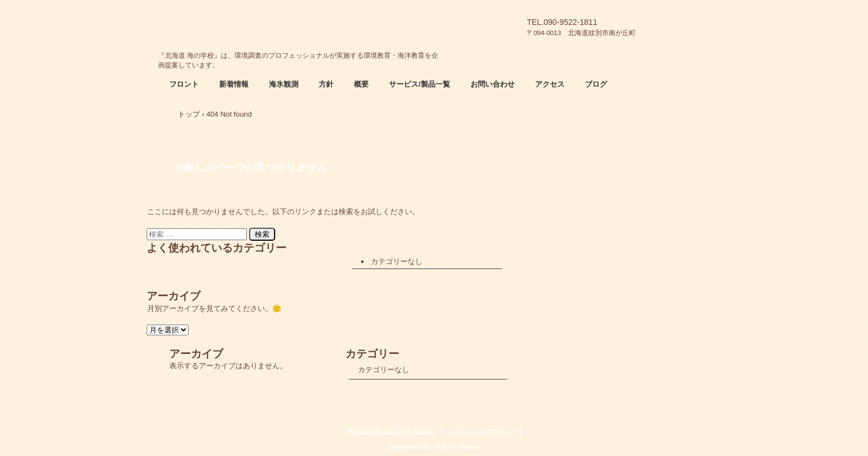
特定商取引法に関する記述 (390, 431)
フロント (184, 84)
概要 (361, 84)
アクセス (550, 84)
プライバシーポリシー (485, 431)
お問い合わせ (493, 84)
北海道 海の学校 (300, 25)
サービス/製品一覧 (420, 84)
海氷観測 (284, 84)
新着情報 (234, 84)
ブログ (596, 84)
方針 (326, 84)
